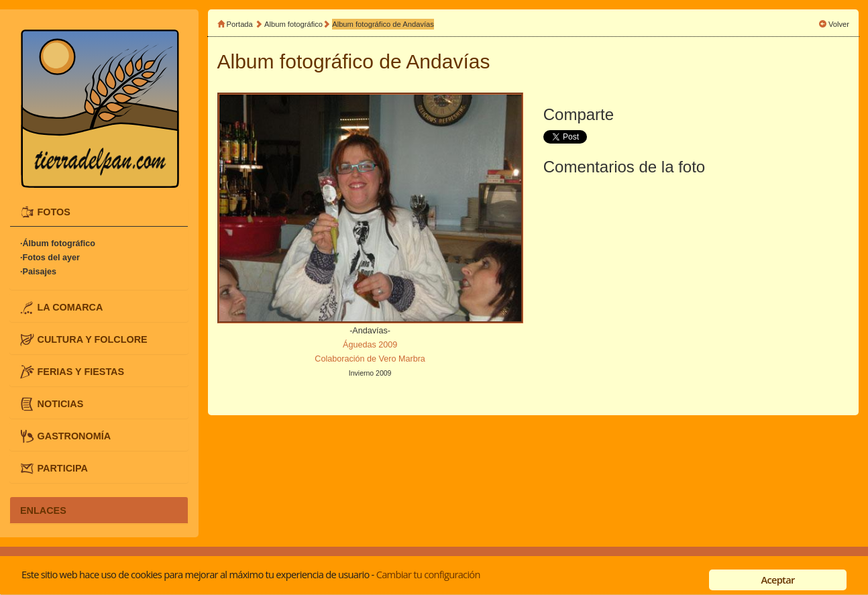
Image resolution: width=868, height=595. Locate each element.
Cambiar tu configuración (428, 574)
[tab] (99, 212)
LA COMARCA (70, 307)
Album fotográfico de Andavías (383, 24)
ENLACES (43, 510)
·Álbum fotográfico (58, 244)
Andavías (448, 61)
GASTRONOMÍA (74, 436)
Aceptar (777, 580)
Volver (839, 24)
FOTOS (54, 211)
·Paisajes (38, 272)
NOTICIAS (61, 404)
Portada (240, 24)
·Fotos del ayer (50, 258)
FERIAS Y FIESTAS (81, 372)
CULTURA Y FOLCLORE (93, 339)
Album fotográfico (293, 24)
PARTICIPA (63, 468)
